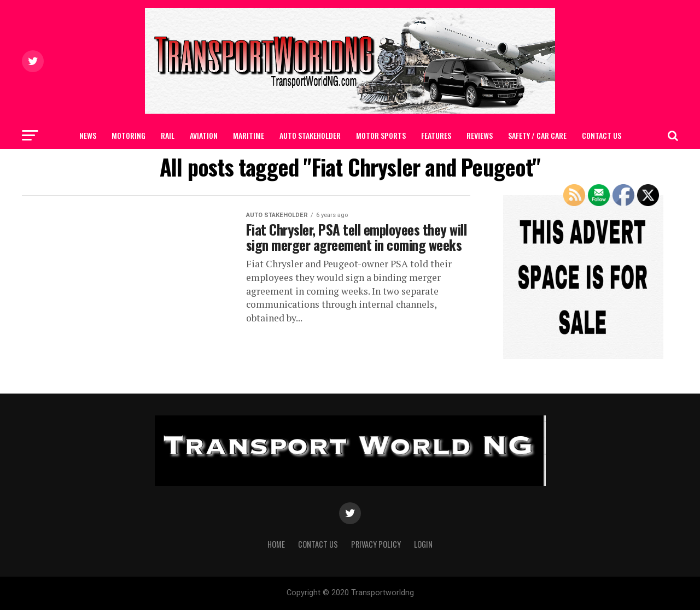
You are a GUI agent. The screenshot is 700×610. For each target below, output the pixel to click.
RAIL (168, 135)
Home (276, 544)
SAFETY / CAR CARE (537, 135)
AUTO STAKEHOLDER (310, 135)
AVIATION (204, 135)
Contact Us (602, 135)
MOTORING (129, 135)
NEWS (88, 135)
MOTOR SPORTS (381, 135)
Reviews (480, 135)
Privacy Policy (376, 544)
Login (423, 544)
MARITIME (249, 135)
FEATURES (436, 135)
